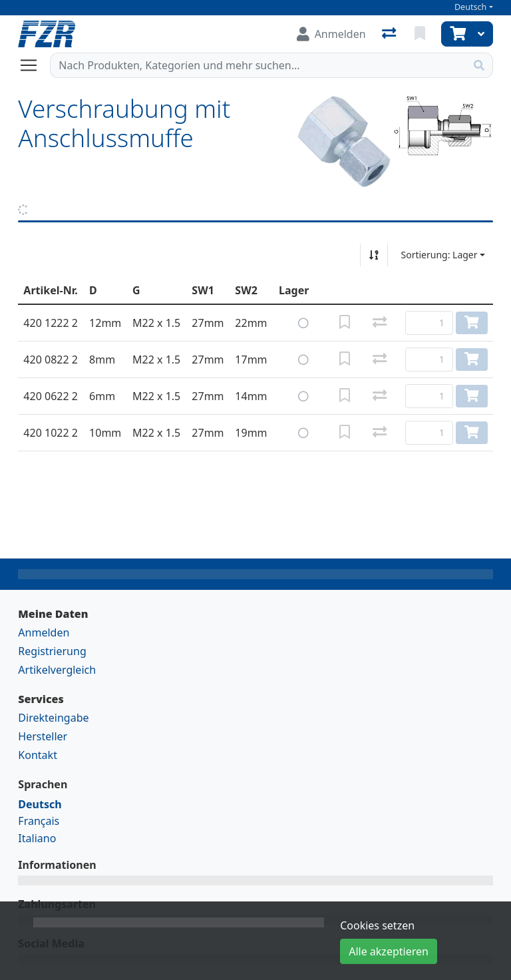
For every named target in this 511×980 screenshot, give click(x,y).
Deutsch (471, 7)
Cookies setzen (377, 925)
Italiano (37, 838)
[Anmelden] (331, 34)
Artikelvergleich (57, 670)
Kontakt (38, 755)
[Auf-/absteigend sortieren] (374, 255)
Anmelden (44, 632)
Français (39, 821)
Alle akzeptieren (389, 951)
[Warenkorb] (456, 34)
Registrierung (52, 651)
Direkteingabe (53, 718)
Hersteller (43, 736)
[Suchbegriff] (258, 65)
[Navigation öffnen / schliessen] (34, 65)
